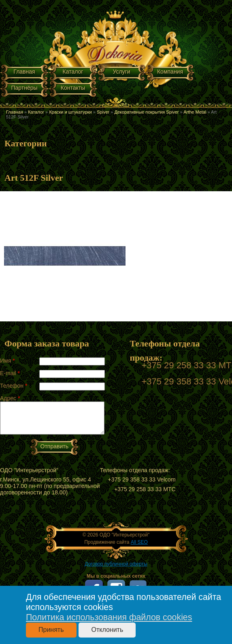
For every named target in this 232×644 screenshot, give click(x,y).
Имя (7, 361)
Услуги (121, 72)
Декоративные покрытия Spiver (146, 112)
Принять (51, 630)
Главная (24, 72)
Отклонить (107, 630)
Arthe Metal (195, 112)
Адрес (10, 398)
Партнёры (24, 88)
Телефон (14, 386)
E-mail (10, 373)
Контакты (73, 88)
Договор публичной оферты (116, 564)
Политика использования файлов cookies (109, 617)
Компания (170, 72)
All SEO (139, 542)
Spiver (103, 112)
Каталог (73, 72)
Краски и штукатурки (70, 112)
